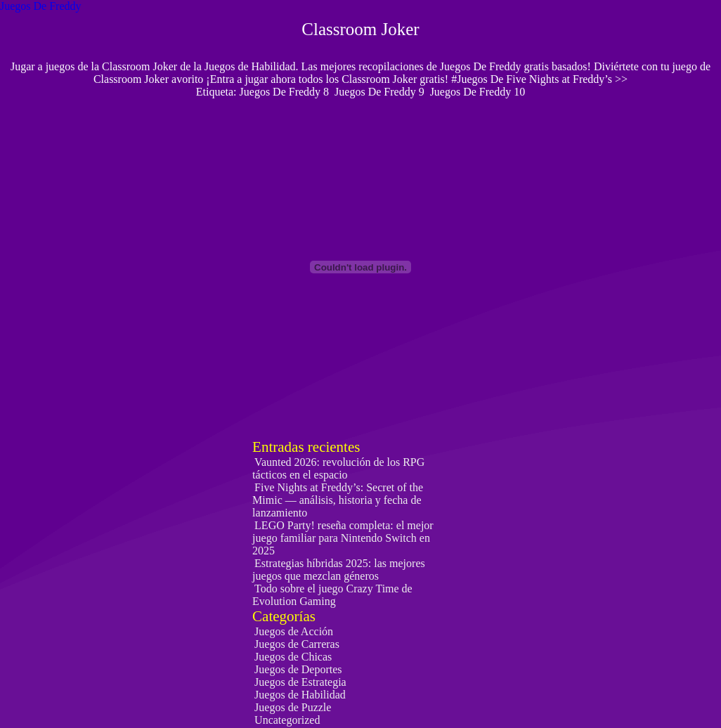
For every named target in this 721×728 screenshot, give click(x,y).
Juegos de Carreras (297, 644)
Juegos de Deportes (298, 669)
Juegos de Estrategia (300, 682)
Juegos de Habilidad (300, 695)
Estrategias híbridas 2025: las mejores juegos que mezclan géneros (339, 570)
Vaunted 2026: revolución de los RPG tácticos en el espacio (338, 468)
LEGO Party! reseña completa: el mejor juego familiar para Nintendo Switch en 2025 (343, 538)
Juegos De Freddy (41, 6)
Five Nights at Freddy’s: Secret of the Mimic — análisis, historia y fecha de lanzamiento (338, 500)
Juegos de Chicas (293, 657)
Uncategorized (287, 720)
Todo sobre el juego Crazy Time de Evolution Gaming (332, 595)
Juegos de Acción (294, 631)
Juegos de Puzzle (293, 707)
